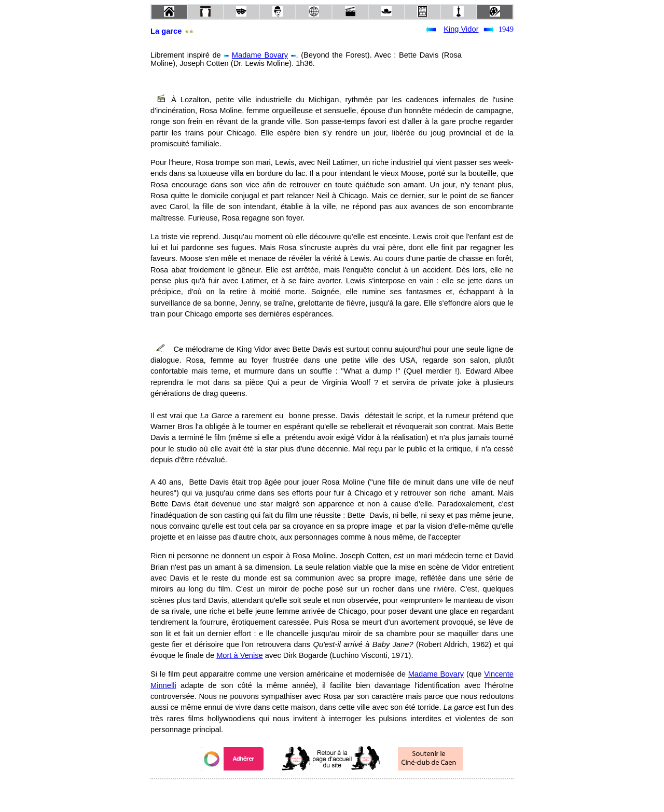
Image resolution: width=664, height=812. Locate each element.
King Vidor (461, 29)
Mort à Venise (240, 655)
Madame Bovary (260, 55)
